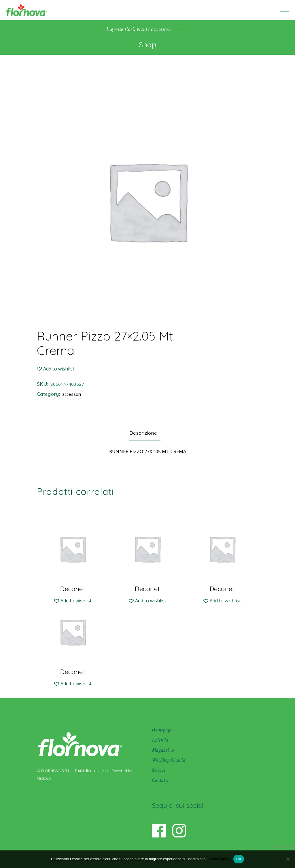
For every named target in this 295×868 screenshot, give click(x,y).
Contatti (160, 780)
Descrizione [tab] (143, 433)
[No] (288, 859)
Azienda (160, 740)
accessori (72, 394)
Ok (239, 859)
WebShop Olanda (169, 760)
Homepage (162, 730)
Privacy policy (219, 859)
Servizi (159, 770)
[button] (56, 369)
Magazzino (163, 750)
